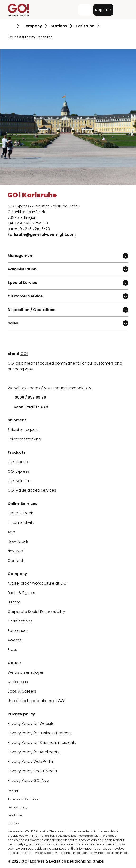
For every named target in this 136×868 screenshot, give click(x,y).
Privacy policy (17, 807)
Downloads (18, 541)
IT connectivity (21, 523)
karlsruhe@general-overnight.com (42, 235)
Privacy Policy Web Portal (31, 761)
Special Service (22, 284)
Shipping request (23, 430)
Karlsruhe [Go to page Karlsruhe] (85, 26)
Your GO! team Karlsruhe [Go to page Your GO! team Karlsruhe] (30, 37)
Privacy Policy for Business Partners (40, 733)
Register (103, 10)
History (14, 602)
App (11, 532)
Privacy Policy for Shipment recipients (42, 742)
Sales (21, 324)
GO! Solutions (20, 481)
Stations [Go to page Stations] (59, 26)
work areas (18, 682)
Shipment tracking (24, 439)
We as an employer (26, 672)
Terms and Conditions (23, 799)
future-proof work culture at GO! (38, 583)
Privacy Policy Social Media (32, 771)
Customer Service (25, 297)
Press (12, 650)
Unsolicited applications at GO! (36, 701)
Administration (22, 270)
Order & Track (20, 513)
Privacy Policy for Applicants (33, 752)
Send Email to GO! (28, 407)
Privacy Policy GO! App (28, 780)
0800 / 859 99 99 (27, 397)
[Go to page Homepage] (11, 26)
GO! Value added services (32, 490)
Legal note (15, 815)
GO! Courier (18, 462)
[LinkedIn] (11, 378)
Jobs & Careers (22, 691)
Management (21, 257)
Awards (14, 640)
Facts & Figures (21, 593)
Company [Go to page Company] (32, 26)
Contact (15, 560)
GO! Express (18, 471)
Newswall (16, 551)
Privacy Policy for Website (31, 724)
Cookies (13, 823)
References (18, 631)
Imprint (13, 791)
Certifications (20, 621)
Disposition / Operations (31, 311)
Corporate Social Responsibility (36, 612)
